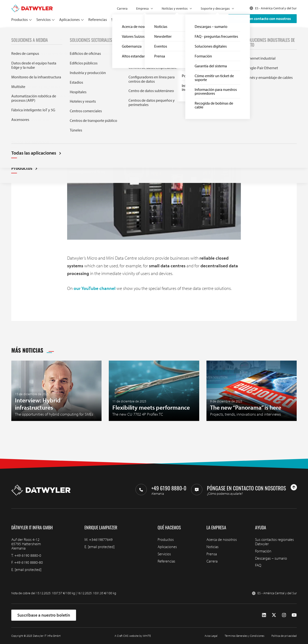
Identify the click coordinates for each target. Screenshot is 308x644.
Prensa (212, 554)
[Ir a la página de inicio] (32, 7)
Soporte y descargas (215, 8)
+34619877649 (101, 539)
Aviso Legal (211, 636)
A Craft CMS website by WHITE (133, 636)
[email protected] (28, 569)
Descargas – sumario (271, 558)
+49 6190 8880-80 (29, 562)
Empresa (142, 8)
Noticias (26, 33)
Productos (19, 19)
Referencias (98, 19)
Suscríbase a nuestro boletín (44, 615)
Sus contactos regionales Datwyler (274, 542)
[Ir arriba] (294, 487)
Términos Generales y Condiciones (244, 636)
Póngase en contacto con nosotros (263, 19)
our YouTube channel (95, 288)
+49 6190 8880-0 (28, 555)
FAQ (258, 565)
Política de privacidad (284, 636)
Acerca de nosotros (222, 539)
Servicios (43, 19)
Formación (263, 551)
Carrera (122, 8)
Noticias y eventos (175, 8)
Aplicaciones (69, 19)
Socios (116, 19)
